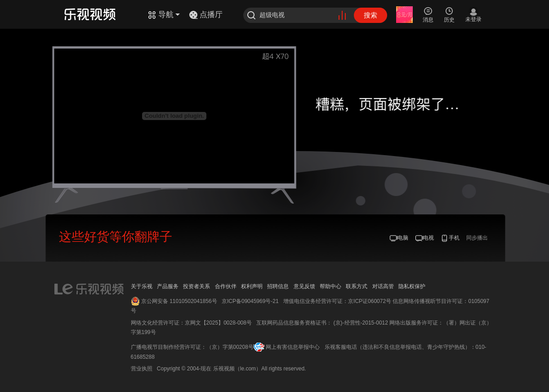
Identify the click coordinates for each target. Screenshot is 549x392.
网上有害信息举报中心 (293, 347)
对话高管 (383, 286)
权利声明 (252, 286)
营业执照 (142, 369)
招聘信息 (278, 286)
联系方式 (357, 286)
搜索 (370, 15)
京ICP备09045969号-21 (250, 301)
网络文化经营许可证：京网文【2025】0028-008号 (191, 323)
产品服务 (168, 286)
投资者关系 (196, 286)
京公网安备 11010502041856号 (179, 301)
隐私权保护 (412, 286)
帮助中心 (330, 286)
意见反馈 (304, 286)
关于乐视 (142, 286)
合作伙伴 (226, 286)
